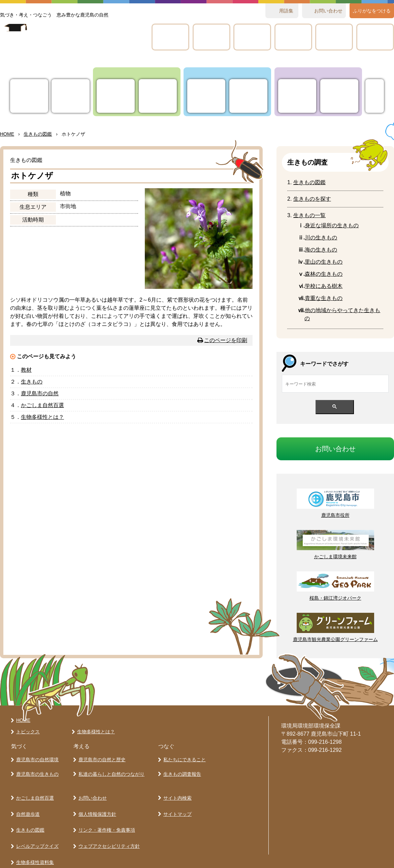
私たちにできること (183, 758)
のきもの (321, 250)
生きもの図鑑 (29, 814)
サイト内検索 (176, 791)
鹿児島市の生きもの (36, 770)
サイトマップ (176, 802)
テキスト (334, 37)
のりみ (375, 37)
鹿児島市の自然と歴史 (101, 758)
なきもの (324, 298)
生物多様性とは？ (95, 732)
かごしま (170, 37)
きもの (252, 37)
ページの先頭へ (241, 684)
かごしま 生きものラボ (68, 44)
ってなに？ (71, 96)
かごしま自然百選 (34, 791)
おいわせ (328, 11)
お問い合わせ (91, 791)
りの (116, 96)
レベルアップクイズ (293, 37)
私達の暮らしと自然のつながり (110, 770)
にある (324, 286)
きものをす (312, 199)
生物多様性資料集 (34, 838)
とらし (248, 96)
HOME (7, 134)
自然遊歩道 (27, 802)
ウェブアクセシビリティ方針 (108, 826)
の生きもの (321, 238)
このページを (226, 340)
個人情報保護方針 (96, 802)
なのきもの (332, 225)
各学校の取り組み (34, 849)
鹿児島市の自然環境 (36, 758)
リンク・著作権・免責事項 (105, 814)
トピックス (29, 96)
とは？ (42, 417)
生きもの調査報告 (181, 770)
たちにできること (297, 96)
